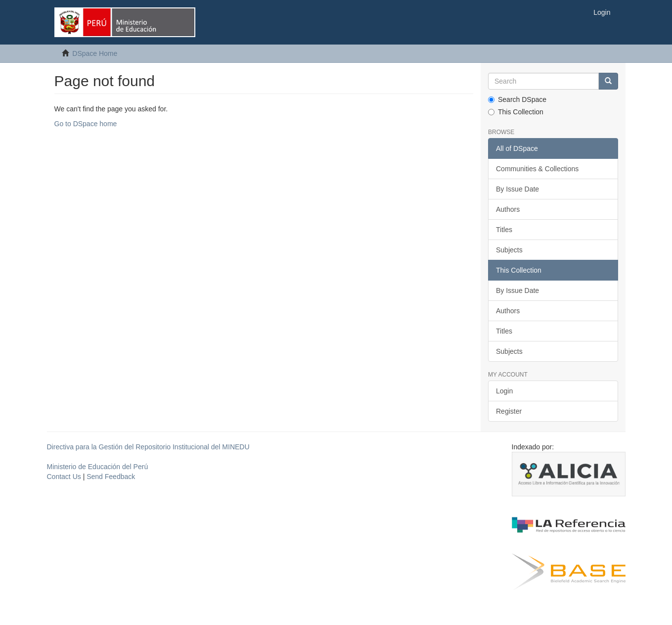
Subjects (509, 250)
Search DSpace (517, 99)
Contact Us (64, 477)
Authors (508, 209)
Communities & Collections (537, 169)
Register (509, 411)
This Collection (516, 112)
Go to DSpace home (86, 124)
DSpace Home (95, 53)
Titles (504, 230)
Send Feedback (111, 477)
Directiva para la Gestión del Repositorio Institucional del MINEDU (148, 447)
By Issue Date (517, 189)
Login (504, 391)
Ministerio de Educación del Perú (98, 467)
